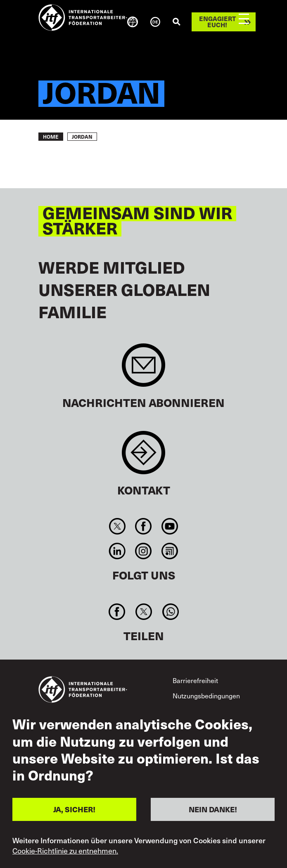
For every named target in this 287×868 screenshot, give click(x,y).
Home (51, 137)
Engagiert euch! (217, 22)
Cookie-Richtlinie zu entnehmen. (65, 851)
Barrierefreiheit (195, 680)
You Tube (170, 526)
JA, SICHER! (74, 809)
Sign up (143, 369)
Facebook (143, 526)
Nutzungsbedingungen (206, 695)
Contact (143, 457)
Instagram (143, 551)
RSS (170, 551)
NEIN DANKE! (213, 809)
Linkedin (117, 551)
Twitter (117, 526)
